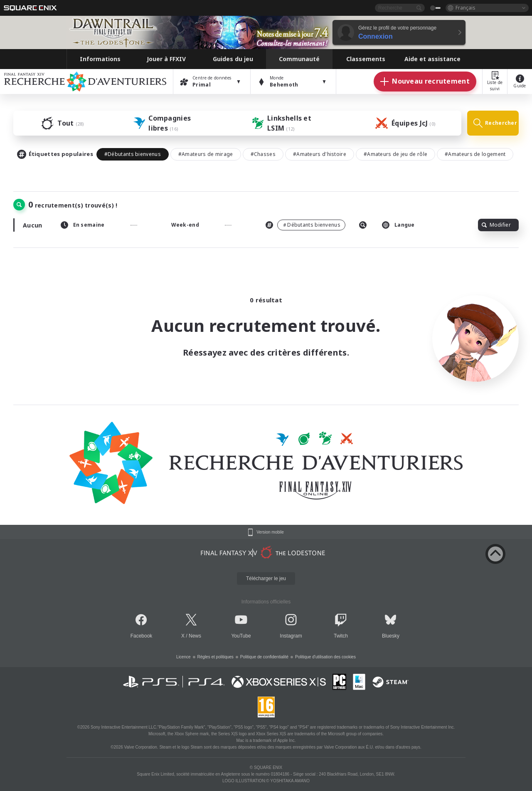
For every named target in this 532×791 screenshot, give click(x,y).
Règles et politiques (216, 657)
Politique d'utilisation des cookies (325, 657)
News (195, 636)
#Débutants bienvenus (133, 154)
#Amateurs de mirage (206, 154)
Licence (183, 657)
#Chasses (263, 154)
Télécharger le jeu (266, 578)
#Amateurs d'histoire (320, 154)
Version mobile (270, 532)
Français (465, 8)
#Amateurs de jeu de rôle (395, 154)
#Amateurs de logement (475, 154)
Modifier (496, 225)
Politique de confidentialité (264, 657)
